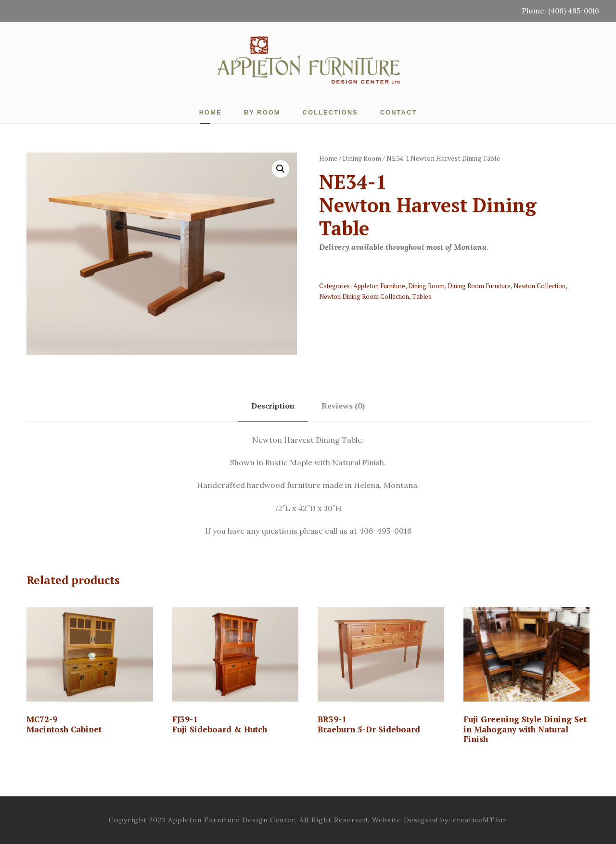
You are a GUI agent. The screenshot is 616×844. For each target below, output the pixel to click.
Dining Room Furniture (479, 286)
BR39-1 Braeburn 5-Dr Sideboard (369, 724)
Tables (422, 296)
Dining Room (362, 158)
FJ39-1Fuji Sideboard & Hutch (220, 724)
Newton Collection (539, 286)
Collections (330, 112)
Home (211, 112)
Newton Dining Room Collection (364, 296)
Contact (399, 112)
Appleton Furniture (379, 286)
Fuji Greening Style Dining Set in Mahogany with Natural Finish (525, 729)
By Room (262, 112)
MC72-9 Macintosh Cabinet (64, 724)
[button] (281, 169)
